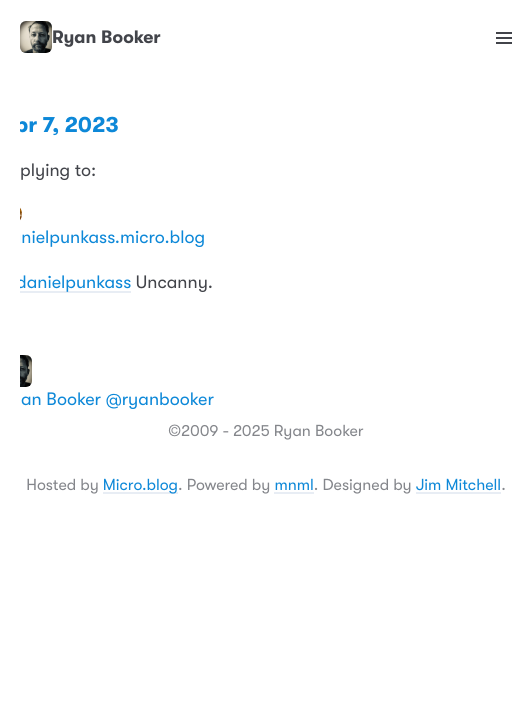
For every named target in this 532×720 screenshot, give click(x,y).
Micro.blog (140, 485)
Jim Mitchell (458, 485)
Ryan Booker (90, 37)
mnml (293, 485)
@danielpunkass (65, 283)
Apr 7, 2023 (59, 125)
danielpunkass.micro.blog (102, 238)
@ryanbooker (160, 400)
